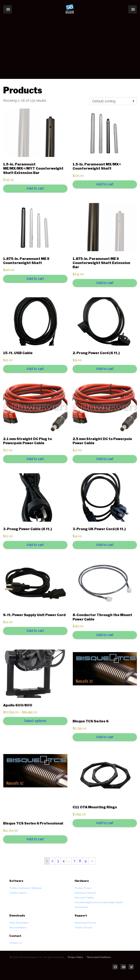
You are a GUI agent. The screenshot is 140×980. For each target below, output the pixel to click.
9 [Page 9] (86, 861)
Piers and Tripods (84, 898)
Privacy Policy (75, 957)
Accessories (81, 907)
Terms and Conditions (99, 957)
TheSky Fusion (83, 888)
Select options (35, 721)
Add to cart (35, 188)
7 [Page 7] (74, 861)
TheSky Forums (84, 927)
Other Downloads (19, 923)
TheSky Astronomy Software (25, 888)
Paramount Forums (85, 923)
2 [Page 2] (52, 861)
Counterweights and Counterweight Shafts (99, 902)
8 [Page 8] (80, 861)
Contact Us (15, 943)
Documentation (18, 927)
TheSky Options (18, 893)
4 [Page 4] (63, 861)
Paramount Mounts (85, 893)
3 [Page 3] (58, 861)
